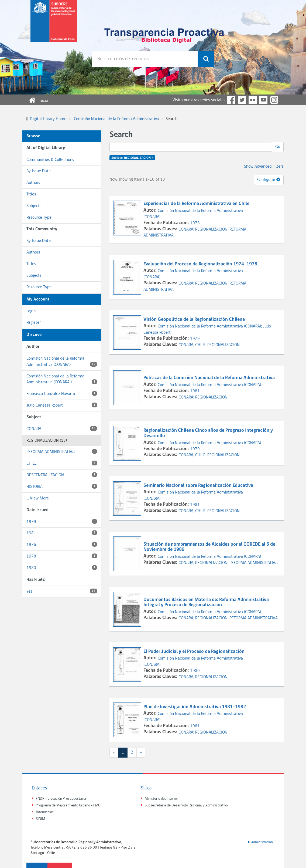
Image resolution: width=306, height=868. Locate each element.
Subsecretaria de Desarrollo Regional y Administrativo (186, 805)
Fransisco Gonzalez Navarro (62, 394)
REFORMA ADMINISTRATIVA (62, 452)
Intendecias (45, 812)
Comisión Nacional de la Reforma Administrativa (116, 119)
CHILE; (201, 345)
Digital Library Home (48, 119)
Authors (33, 183)
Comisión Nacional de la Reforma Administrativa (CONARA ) (62, 379)
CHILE (62, 463)
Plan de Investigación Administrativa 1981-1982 (195, 707)
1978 (62, 556)
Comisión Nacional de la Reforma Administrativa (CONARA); (210, 326)
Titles (31, 194)
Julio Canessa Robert (62, 405)
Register (34, 323)
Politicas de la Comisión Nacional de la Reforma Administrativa (210, 378)
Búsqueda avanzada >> (111, 73)
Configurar (269, 180)
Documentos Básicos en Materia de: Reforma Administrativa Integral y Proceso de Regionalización (206, 602)
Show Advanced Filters (264, 167)
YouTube (263, 100)
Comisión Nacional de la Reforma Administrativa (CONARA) (62, 362)
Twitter (242, 100)
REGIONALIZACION (224, 345)
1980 (62, 568)
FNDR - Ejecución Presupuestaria (61, 799)
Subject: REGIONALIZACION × (132, 158)
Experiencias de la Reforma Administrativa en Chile (197, 204)
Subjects (34, 206)
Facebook (231, 100)
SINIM (40, 819)
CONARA (62, 429)
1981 (62, 533)
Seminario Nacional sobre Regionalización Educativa (199, 486)
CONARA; (187, 229)
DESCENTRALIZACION (62, 475)
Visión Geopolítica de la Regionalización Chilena (195, 320)
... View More (38, 498)
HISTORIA (62, 486)
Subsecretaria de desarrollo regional (54, 25)
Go (278, 147)
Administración (262, 842)
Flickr (253, 100)
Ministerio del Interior (161, 799)
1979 (62, 521)
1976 (62, 544)
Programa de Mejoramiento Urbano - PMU (68, 805)
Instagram (274, 100)
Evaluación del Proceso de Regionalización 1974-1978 (201, 264)
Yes (62, 591)
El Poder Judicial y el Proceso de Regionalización (195, 652)
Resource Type (39, 218)
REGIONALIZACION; (212, 229)
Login (31, 311)
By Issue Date (39, 171)
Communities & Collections (50, 160)
